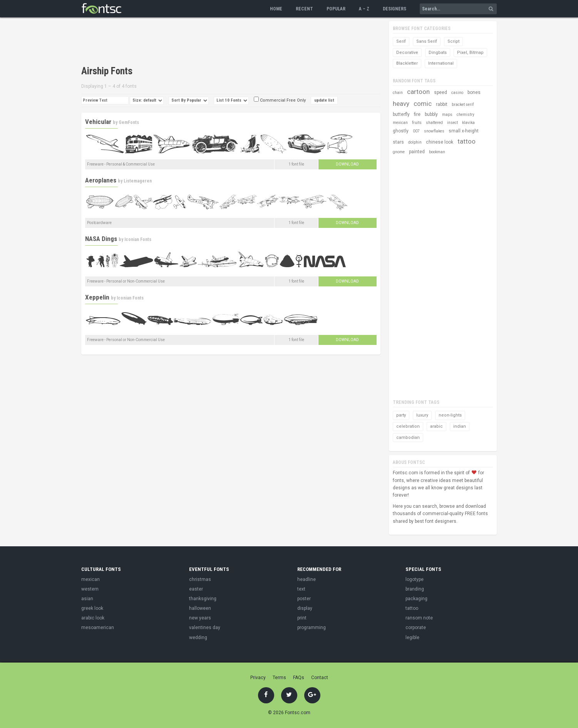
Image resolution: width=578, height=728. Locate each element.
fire (417, 114)
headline (307, 579)
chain (398, 93)
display (305, 608)
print (302, 618)
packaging (416, 599)
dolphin (415, 142)
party (401, 415)
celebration (408, 426)
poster (304, 599)
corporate (416, 628)
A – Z (364, 9)
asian (87, 599)
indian (460, 426)
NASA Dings (101, 239)
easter (196, 589)
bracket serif (463, 105)
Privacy (258, 678)
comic (423, 104)
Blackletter (407, 63)
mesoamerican (98, 628)
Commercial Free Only (280, 100)
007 (416, 131)
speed (441, 92)
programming (312, 628)
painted (417, 152)
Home (276, 9)
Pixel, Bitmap (470, 53)
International (441, 63)
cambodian (408, 438)
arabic (436, 426)
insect (452, 123)
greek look (92, 608)
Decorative (407, 53)
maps (447, 115)
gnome (399, 152)
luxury (422, 415)
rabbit (442, 104)
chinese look (440, 142)
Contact (320, 678)
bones (474, 92)
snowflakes (434, 131)
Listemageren (138, 181)
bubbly (431, 114)
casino (457, 93)
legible (412, 638)
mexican (400, 123)
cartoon (418, 92)
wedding (198, 638)
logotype (415, 579)
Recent (304, 9)
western (90, 589)
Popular (336, 9)
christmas (200, 579)
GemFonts (129, 122)
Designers (395, 9)
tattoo (467, 141)
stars (398, 142)
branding (415, 589)
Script (453, 41)
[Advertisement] (221, 42)
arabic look (93, 618)
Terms (279, 678)
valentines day (205, 628)
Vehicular (98, 122)
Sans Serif (427, 41)
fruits (417, 123)
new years (200, 618)
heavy (401, 104)
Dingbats (438, 53)
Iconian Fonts (138, 239)
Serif (401, 41)
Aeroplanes (101, 180)
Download (347, 164)
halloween (200, 608)
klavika (468, 123)
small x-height (464, 131)
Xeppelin (97, 297)
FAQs (299, 678)
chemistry (466, 115)
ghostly (401, 131)
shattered (434, 123)
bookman (437, 152)
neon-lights (450, 415)
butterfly (401, 114)
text (301, 589)
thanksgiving (203, 599)
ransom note (419, 618)
